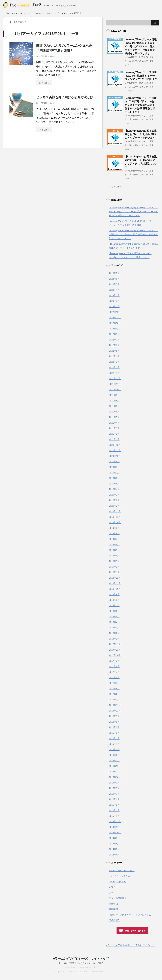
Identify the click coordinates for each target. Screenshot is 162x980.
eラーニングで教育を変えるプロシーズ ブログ (81, 963)
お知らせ (51, 56)
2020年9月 (114, 462)
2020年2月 (114, 500)
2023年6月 (114, 279)
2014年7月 (114, 849)
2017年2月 (114, 694)
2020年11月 (115, 450)
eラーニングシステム (120, 876)
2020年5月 (114, 484)
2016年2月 (114, 755)
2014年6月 (114, 855)
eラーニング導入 (117, 882)
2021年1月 (114, 439)
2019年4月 (114, 556)
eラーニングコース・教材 (122, 871)
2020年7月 (114, 473)
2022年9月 (114, 329)
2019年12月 (115, 511)
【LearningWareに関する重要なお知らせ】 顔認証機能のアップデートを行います (141, 134)
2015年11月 (115, 772)
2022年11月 (115, 318)
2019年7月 (114, 539)
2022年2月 (114, 367)
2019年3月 (114, 561)
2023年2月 (114, 301)
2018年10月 (115, 589)
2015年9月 (114, 783)
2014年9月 (114, 838)
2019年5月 (114, 550)
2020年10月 (115, 456)
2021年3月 (114, 428)
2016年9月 (114, 716)
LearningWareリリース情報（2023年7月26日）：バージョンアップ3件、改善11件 (141, 76)
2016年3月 (114, 749)
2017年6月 (114, 677)
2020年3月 (114, 495)
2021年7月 (114, 406)
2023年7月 (114, 273)
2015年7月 (114, 794)
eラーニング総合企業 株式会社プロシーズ (130, 945)
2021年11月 (115, 384)
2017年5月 (114, 683)
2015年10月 (115, 777)
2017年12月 (115, 644)
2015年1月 (114, 816)
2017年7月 (114, 672)
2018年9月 (114, 594)
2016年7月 (114, 727)
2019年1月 (114, 572)
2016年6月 (114, 733)
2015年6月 (114, 799)
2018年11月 (115, 583)
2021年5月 (114, 417)
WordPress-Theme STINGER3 (81, 967)
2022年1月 (114, 373)
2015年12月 (115, 766)
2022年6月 (114, 345)
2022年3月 (114, 362)
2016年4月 (114, 744)
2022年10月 (115, 323)
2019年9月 (114, 528)
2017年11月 (115, 650)
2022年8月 (114, 334)
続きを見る (44, 83)
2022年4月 (114, 356)
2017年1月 (114, 700)
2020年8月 (114, 467)
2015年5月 (114, 805)
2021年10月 (115, 390)
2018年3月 (114, 628)
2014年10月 (115, 833)
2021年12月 (115, 378)
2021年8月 (114, 401)
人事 (111, 893)
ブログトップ (11, 13)
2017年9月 (114, 661)
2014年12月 (115, 821)
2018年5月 (114, 617)
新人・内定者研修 (118, 898)
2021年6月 (114, 412)
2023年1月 (114, 306)
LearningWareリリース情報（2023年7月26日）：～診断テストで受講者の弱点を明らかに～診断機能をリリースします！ (141, 105)
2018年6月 (114, 611)
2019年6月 (114, 545)
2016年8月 (114, 722)
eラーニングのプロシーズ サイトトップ (40, 13)
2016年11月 (115, 711)
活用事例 (113, 909)
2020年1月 (114, 506)
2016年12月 (115, 705)
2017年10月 (115, 655)
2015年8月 (114, 788)
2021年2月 (114, 434)
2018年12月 (115, 578)
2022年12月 (115, 312)
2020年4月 (114, 489)
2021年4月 (114, 423)
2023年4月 (114, 290)
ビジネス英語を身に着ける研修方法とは (65, 97)
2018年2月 (114, 633)
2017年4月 (114, 689)
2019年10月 (115, 522)
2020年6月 (114, 478)
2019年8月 (114, 534)
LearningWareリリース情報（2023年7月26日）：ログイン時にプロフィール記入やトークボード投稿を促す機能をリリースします (141, 46)
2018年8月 (114, 600)
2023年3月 (114, 295)
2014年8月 (114, 844)
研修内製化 (114, 920)
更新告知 (113, 904)
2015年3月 (114, 810)
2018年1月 (114, 639)
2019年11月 (115, 517)
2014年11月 (115, 827)
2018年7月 (114, 605)
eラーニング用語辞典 (72, 13)
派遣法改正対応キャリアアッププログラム (130, 915)
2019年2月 (114, 567)
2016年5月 (114, 738)
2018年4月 (114, 622)
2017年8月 (114, 666)
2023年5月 (114, 284)
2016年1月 (114, 761)
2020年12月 (115, 445)
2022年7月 (114, 340)
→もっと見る (115, 187)
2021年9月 (114, 395)
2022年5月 (114, 351)
